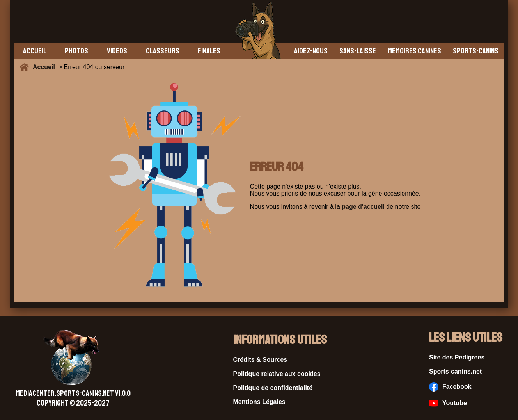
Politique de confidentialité (273, 388)
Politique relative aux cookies (277, 374)
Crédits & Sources (260, 360)
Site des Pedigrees (457, 357)
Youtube (448, 403)
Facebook (450, 387)
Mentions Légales (259, 402)
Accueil (46, 67)
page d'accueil (363, 207)
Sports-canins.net (455, 371)
